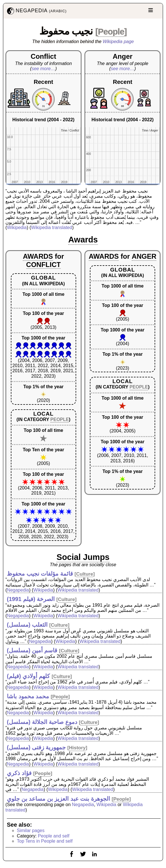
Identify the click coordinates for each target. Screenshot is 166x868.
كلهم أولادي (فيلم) (28, 676)
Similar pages (31, 830)
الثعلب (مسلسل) (27, 625)
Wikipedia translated (52, 227)
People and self (54, 836)
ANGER (144, 256)
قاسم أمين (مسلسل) (32, 650)
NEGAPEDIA (36, 11)
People (111, 32)
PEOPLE (60, 419)
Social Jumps (83, 557)
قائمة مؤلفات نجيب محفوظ (40, 574)
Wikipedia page (118, 42)
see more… (43, 69)
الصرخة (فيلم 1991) (31, 599)
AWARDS (38, 256)
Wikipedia (17, 227)
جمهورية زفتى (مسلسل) (36, 747)
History (77, 748)
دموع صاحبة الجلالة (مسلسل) (42, 722)
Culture (85, 574)
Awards (83, 240)
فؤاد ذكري (19, 773)
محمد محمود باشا (28, 696)
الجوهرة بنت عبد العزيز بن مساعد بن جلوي (58, 799)
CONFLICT (43, 265)
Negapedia (18, 590)
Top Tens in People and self (45, 841)
